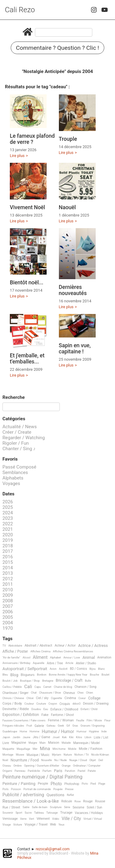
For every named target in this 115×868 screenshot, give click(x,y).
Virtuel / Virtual (93, 819)
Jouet (56, 737)
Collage (94, 698)
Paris (58, 771)
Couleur (29, 704)
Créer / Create (17, 432)
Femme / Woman (61, 720)
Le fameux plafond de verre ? (32, 139)
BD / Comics (79, 669)
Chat (34, 693)
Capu (38, 687)
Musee (20, 755)
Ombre (18, 766)
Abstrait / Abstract (38, 646)
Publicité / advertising (23, 795)
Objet (92, 760)
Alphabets (13, 478)
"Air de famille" (11, 658)
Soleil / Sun (94, 807)
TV (4, 646)
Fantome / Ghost (62, 715)
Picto (85, 784)
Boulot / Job (10, 681)
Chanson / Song (85, 687)
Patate (92, 771)
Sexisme (79, 807)
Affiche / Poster (15, 652)
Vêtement (43, 819)
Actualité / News (20, 427)
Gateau (51, 726)
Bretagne (48, 681)
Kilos (79, 737)
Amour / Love (72, 658)
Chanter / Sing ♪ (19, 449)
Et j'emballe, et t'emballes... (27, 359)
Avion (53, 669)
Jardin (16, 737)
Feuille (80, 720)
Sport (19, 813)
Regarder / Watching (24, 438)
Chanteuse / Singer (15, 693)
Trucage (66, 813)
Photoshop (72, 784)
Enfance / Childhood (64, 709)
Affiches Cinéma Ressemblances (73, 651)
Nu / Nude (61, 760)
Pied (93, 784)
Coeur (82, 698)
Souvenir (8, 813)
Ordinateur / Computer (87, 766)
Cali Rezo (20, 10)
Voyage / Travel (36, 825)
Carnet (47, 687)
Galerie (39, 726)
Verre (23, 819)
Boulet (105, 675)
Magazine (19, 743)
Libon (88, 737)
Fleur (107, 720)
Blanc (102, 669)
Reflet (70, 795)
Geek (61, 726)
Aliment (40, 657)
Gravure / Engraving (93, 726)
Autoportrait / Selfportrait (25, 669)
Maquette (8, 749)
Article (69, 663)
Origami (7, 771)
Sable (26, 807)
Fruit (29, 726)
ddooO (77, 704)
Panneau (20, 771)
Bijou (93, 669)
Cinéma (70, 698)
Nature (68, 755)
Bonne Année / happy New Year (68, 675)
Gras (75, 726)
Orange (66, 766)
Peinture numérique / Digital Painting (42, 777)
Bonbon (42, 675)
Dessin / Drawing (96, 704)
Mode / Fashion (91, 749)
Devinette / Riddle (16, 709)
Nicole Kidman (100, 755)
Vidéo (56, 819)
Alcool (27, 658)
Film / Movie (94, 720)
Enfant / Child (89, 709)
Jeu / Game (42, 737)
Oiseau (7, 766)
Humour (82, 731)
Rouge (88, 801)
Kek (64, 737)
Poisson (16, 789)
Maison (54, 743)
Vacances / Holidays (89, 813)
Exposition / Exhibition (21, 715)
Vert (32, 819)
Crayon (53, 704)
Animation (104, 657)
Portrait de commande (37, 789)
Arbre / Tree (55, 663)
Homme (34, 731)
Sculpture (56, 807)
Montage (8, 755)
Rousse (100, 801)
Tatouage (52, 813)
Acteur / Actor (65, 646)
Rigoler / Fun (16, 443)
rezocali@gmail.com (53, 849)
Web (53, 824)
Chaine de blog (63, 687)
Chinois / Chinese (13, 698)
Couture (41, 704)
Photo (56, 784)
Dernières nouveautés (73, 290)
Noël (5, 760)
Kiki (71, 737)
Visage (7, 825)
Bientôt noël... (27, 283)
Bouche (94, 675)
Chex (80, 693)
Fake (45, 715)
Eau (46, 709)
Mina (45, 749)
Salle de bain (40, 807)
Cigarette (56, 698)
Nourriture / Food (25, 760)
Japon (6, 737)
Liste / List (101, 737)
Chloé (30, 698)
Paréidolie (34, 771)
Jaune (27, 737)
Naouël (67, 207)
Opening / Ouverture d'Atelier (42, 766)
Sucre (28, 813)
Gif (68, 726)
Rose (78, 801)
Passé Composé (19, 467)
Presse (69, 789)
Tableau (39, 813)
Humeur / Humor (58, 732)
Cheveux (69, 693)
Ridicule (67, 801)
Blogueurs (28, 675)
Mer (35, 749)
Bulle (88, 681)
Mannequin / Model (87, 743)
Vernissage (10, 819)
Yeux (61, 825)
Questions (56, 795)
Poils (6, 789)
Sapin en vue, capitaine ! (75, 348)
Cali (28, 687)
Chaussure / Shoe (50, 693)
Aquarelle (39, 663)
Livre (6, 743)
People (43, 784)
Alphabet (56, 658)
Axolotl (63, 669)
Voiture (18, 825)
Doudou (36, 709)
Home (23, 731)
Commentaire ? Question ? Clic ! (57, 48)
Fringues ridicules (13, 726)
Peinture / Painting (19, 784)
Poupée (58, 789)
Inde (104, 731)
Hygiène (94, 731)
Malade (66, 743)
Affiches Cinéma (40, 651)
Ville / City (71, 819)
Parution (70, 771)
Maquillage (23, 749)
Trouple (68, 139)
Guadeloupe (10, 731)
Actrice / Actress (93, 646)
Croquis (65, 704)
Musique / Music (38, 755)
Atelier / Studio (86, 663)
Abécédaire (15, 646)
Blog (14, 675)
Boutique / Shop (30, 681)
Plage (102, 784)
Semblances (15, 472)
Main (43, 743)
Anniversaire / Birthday (16, 663)
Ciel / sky (42, 698)
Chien (89, 693)
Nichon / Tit (81, 755)
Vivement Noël (27, 207)
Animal (89, 658)
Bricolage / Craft (69, 681)
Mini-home (59, 749)
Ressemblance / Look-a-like (31, 801)
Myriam (56, 755)
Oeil (101, 760)
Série (67, 807)
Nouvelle (46, 760)
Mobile (72, 749)
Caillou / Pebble (12, 687)
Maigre (33, 743)
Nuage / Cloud (78, 760)
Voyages (11, 483)
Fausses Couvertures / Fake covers (24, 720)
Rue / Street (11, 808)
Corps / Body (12, 704)
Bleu (5, 675)
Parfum (47, 771)
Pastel (81, 771)
